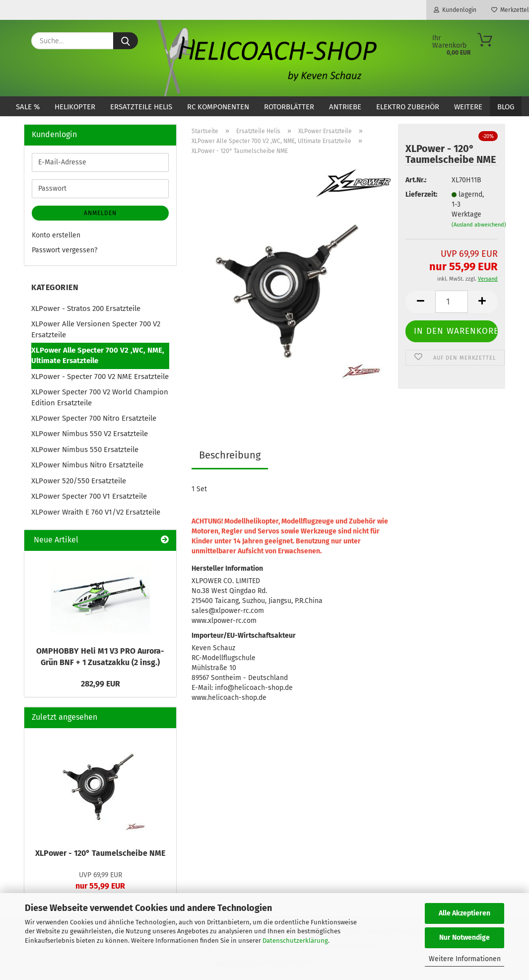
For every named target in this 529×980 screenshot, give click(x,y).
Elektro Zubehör (408, 107)
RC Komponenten (218, 107)
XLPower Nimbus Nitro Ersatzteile (87, 465)
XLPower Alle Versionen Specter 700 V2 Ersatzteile (96, 329)
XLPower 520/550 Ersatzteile (79, 481)
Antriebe (345, 107)
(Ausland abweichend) (479, 225)
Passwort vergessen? (65, 250)
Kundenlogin (455, 10)
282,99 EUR (100, 684)
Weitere (468, 107)
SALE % (28, 107)
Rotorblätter (289, 107)
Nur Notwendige (464, 938)
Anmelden (100, 213)
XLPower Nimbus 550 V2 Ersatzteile (90, 434)
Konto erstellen (56, 235)
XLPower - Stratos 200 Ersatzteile (86, 308)
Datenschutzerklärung (295, 941)
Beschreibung (230, 455)
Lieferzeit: (421, 194)
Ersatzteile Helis (141, 107)
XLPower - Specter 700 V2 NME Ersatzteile (100, 377)
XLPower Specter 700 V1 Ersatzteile (89, 496)
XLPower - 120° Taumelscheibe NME (100, 853)
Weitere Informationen (465, 959)
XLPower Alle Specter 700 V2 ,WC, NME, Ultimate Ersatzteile (98, 355)
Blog (506, 107)
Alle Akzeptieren (464, 913)
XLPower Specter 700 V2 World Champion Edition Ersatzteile (100, 397)
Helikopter (75, 107)
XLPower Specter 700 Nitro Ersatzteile (94, 418)
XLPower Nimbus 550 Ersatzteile (85, 450)
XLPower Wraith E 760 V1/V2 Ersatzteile (96, 512)
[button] (420, 302)
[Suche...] (126, 41)
